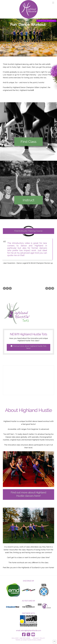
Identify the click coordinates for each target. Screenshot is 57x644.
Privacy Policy (39, 638)
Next (53, 288)
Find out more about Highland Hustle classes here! (28, 494)
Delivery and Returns (21, 638)
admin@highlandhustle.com (31, 630)
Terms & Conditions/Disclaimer (28, 640)
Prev (4, 288)
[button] (53, 3)
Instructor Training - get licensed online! (46, 21)
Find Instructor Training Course (28, 231)
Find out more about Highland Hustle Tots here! (28, 347)
